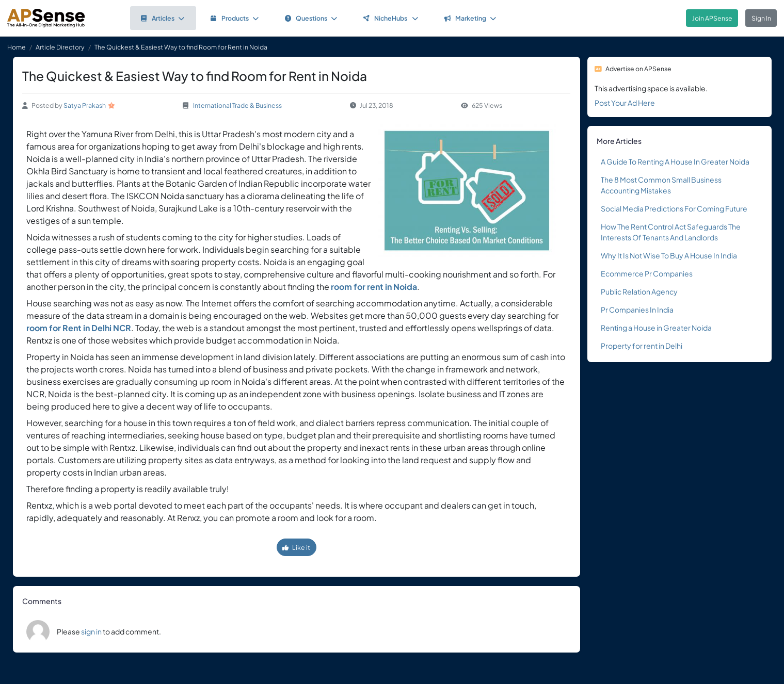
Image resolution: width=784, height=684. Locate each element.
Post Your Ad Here (625, 103)
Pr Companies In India (637, 310)
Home (17, 47)
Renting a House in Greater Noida (656, 328)
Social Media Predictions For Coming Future (674, 208)
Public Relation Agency (639, 291)
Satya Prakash (85, 105)
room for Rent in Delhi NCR (79, 328)
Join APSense (712, 18)
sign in (91, 631)
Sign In (761, 18)
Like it (296, 547)
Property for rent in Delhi (642, 346)
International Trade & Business (237, 105)
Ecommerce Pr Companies (647, 273)
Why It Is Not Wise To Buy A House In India (669, 255)
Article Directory (60, 47)
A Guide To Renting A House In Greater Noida (675, 161)
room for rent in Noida (374, 287)
